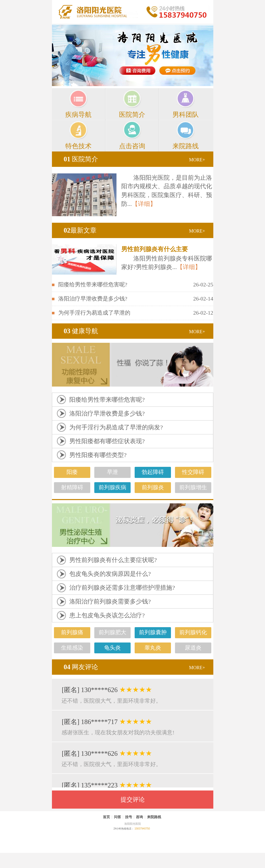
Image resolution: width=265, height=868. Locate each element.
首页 (106, 817)
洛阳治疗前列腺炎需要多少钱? (110, 601)
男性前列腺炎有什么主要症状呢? (113, 560)
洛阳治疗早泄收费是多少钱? (93, 299)
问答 (117, 817)
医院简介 (81, 159)
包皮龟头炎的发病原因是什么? (110, 574)
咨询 (139, 817)
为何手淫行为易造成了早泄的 (94, 313)
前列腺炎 (153, 487)
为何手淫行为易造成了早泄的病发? (116, 427)
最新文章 (80, 230)
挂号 (129, 817)
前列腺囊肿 (153, 632)
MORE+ (197, 160)
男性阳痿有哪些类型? (98, 455)
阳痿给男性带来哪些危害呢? (93, 285)
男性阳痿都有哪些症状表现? (107, 441)
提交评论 (133, 800)
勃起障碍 (153, 472)
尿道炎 (193, 648)
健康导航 (81, 331)
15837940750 (142, 829)
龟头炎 (112, 648)
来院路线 (154, 817)
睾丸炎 (153, 648)
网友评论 (81, 667)
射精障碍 (72, 487)
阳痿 (72, 472)
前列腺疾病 (112, 487)
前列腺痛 (72, 632)
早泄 (112, 472)
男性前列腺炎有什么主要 (155, 249)
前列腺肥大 (112, 632)
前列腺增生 (193, 487)
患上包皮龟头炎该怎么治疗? (107, 615)
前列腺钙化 (193, 632)
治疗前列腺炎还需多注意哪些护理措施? (122, 588)
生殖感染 (72, 648)
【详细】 (144, 204)
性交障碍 (193, 472)
